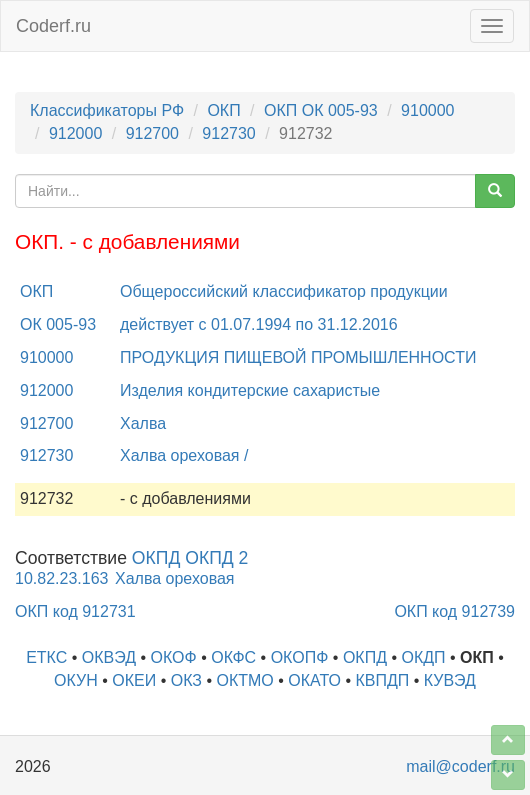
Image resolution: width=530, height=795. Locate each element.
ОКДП (423, 657)
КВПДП (382, 680)
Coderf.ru (53, 26)
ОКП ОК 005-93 (321, 110)
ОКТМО (244, 680)
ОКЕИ (134, 680)
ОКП (223, 110)
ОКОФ (174, 657)
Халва (143, 423)
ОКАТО (314, 680)
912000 (75, 133)
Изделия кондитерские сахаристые (250, 390)
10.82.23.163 (61, 578)
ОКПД (365, 657)
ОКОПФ (300, 657)
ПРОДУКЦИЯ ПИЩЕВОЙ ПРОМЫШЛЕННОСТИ (298, 357)
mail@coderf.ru (460, 766)
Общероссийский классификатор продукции (284, 291)
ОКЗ (186, 680)
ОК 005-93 (58, 324)
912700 (152, 133)
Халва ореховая (175, 578)
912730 (228, 133)
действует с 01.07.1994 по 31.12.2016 (259, 324)
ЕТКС (46, 657)
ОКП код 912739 (454, 611)
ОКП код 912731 (75, 611)
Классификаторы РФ (107, 110)
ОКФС (233, 657)
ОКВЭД (109, 657)
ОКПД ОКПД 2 (190, 558)
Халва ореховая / (184, 455)
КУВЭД (450, 680)
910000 (427, 110)
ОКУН (76, 680)
